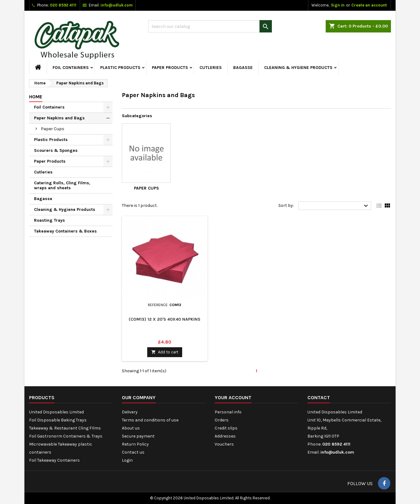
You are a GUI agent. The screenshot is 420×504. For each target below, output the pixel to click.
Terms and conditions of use (150, 420)
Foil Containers (71, 68)
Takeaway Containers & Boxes (65, 231)
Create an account (369, 5)
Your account (233, 397)
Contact (319, 397)
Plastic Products (120, 68)
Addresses (225, 436)
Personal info (228, 412)
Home (36, 97)
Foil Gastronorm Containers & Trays (66, 436)
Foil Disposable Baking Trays (58, 420)
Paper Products (170, 68)
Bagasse (243, 68)
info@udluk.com (117, 5)
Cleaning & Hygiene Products (298, 68)
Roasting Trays (49, 220)
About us (131, 428)
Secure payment (138, 436)
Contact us (133, 452)
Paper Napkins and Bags (59, 118)
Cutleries (211, 68)
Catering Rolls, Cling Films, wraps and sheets (62, 185)
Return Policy (135, 444)
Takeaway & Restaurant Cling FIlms (65, 428)
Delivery (130, 412)
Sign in (338, 5)
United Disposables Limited (56, 412)
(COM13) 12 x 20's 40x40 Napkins (165, 319)
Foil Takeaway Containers (54, 460)
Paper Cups (53, 129)
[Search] (210, 26)
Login (127, 460)
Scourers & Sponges (56, 150)
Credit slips (226, 428)
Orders (222, 420)
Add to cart (165, 352)
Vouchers (224, 444)
